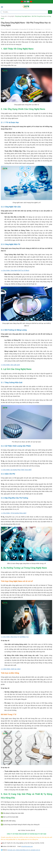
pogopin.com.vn (35, 850)
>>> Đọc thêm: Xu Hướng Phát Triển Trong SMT (16, 470)
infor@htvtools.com (27, 846)
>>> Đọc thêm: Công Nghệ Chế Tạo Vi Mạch (15, 270)
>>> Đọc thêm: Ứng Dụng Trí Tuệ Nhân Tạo (15, 637)
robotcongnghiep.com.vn (23, 850)
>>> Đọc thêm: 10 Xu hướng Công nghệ (14, 513)
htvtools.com (11, 850)
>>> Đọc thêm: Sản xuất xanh (10, 365)
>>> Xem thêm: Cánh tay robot (11, 669)
